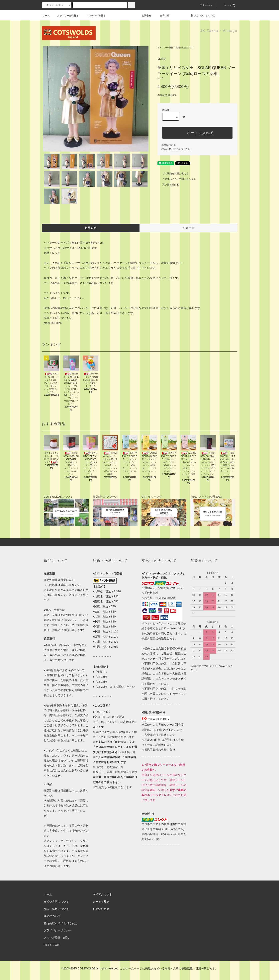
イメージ (188, 228)
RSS (47, 945)
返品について (169, 145)
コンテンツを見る (94, 16)
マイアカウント (102, 894)
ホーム (46, 16)
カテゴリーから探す (66, 16)
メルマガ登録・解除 (56, 938)
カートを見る (101, 902)
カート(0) (227, 5)
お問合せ (149, 16)
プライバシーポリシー (58, 930)
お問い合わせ (101, 909)
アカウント (204, 5)
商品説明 (91, 228)
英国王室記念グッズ (185, 48)
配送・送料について (56, 909)
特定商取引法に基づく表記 (176, 149)
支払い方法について (56, 902)
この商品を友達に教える (173, 173)
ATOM (56, 945)
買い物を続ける (168, 185)
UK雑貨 (170, 48)
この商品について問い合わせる (177, 179)
